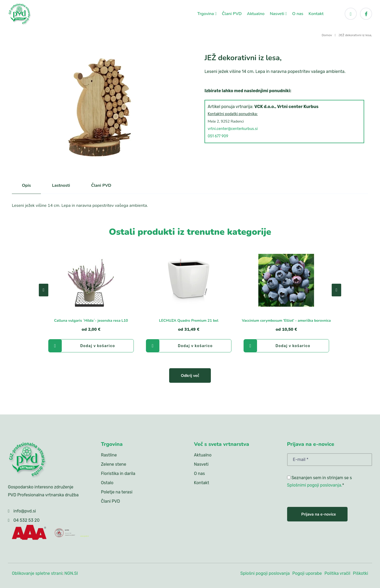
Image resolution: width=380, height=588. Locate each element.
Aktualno (256, 14)
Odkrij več (190, 376)
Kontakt (316, 14)
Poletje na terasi (117, 492)
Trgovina (207, 14)
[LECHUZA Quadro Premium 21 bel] (189, 280)
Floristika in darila (118, 473)
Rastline (109, 455)
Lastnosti (61, 185)
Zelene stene (114, 464)
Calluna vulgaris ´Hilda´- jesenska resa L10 (91, 321)
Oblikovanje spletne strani (37, 573)
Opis (26, 185)
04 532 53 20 (27, 520)
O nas (298, 14)
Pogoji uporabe (307, 573)
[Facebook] (366, 14)
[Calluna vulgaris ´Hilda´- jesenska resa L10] (91, 280)
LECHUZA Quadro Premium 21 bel (189, 321)
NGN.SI (71, 573)
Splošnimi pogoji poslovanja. (315, 485)
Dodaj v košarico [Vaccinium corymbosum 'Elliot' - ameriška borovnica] (277, 346)
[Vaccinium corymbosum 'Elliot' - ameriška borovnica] (286, 280)
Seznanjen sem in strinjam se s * (320, 481)
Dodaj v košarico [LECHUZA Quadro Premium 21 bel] (179, 346)
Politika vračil (337, 573)
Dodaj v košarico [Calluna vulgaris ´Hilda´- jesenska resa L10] (82, 346)
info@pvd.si (25, 511)
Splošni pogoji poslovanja (265, 573)
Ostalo (107, 483)
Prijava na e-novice (319, 514)
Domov (327, 35)
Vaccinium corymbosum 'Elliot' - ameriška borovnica (286, 321)
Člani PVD (232, 14)
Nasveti (278, 14)
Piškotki (360, 573)
